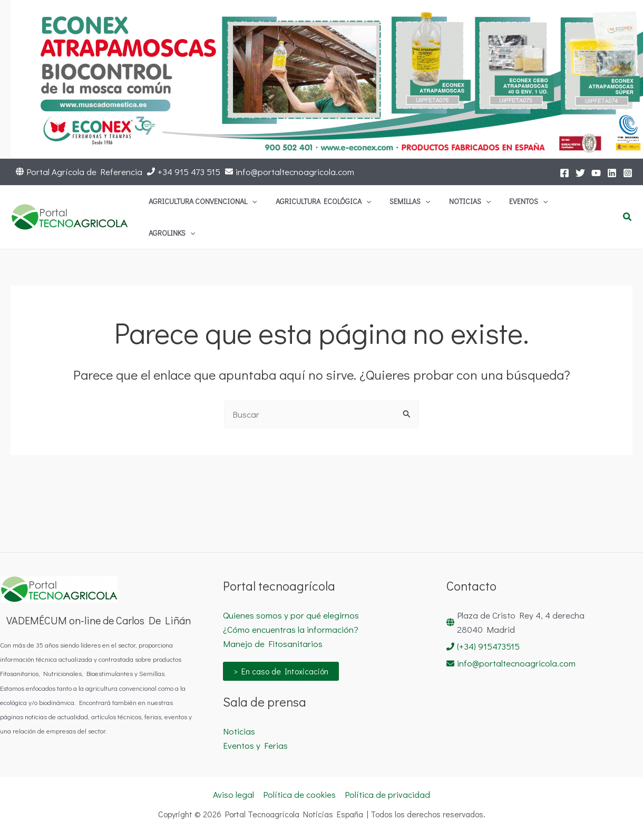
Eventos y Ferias (255, 745)
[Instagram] (628, 173)
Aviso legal (233, 794)
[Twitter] (580, 173)
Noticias (239, 731)
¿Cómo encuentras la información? (291, 629)
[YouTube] (596, 173)
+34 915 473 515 (189, 172)
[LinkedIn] (612, 173)
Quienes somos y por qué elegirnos (291, 615)
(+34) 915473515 (488, 646)
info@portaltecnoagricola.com (295, 172)
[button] (315, 208)
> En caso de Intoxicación (281, 671)
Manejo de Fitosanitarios (273, 644)
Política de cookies (299, 794)
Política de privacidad (387, 794)
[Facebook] (564, 173)
